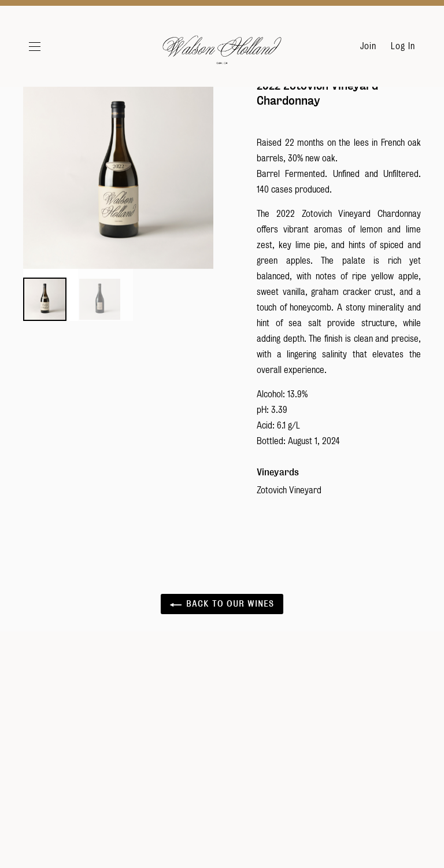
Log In (403, 46)
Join (368, 46)
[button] (48, 46)
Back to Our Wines (222, 630)
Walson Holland (222, 52)
